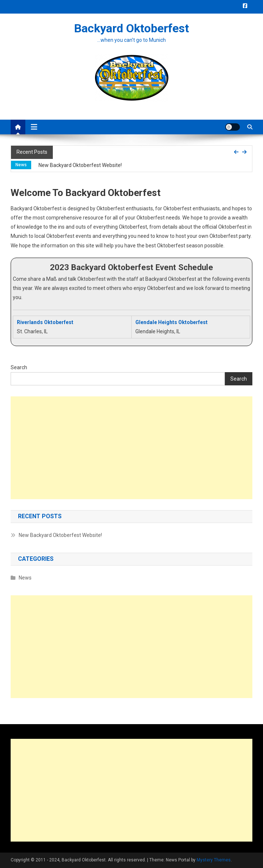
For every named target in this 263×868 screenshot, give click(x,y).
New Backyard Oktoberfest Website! (80, 165)
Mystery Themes (214, 860)
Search (19, 367)
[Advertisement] (132, 448)
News (21, 165)
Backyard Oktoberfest (131, 28)
